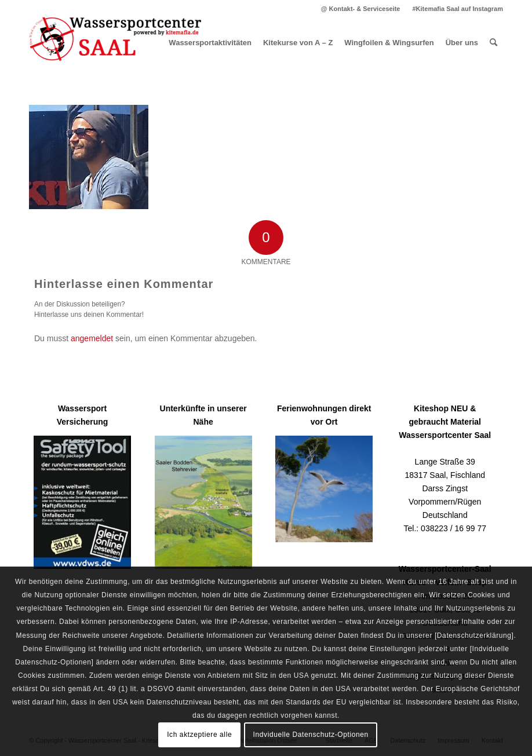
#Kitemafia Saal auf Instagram (458, 9)
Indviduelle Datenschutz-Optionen (311, 735)
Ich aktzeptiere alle (199, 735)
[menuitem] (361, 9)
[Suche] (493, 43)
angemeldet (92, 338)
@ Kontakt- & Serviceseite (361, 9)
